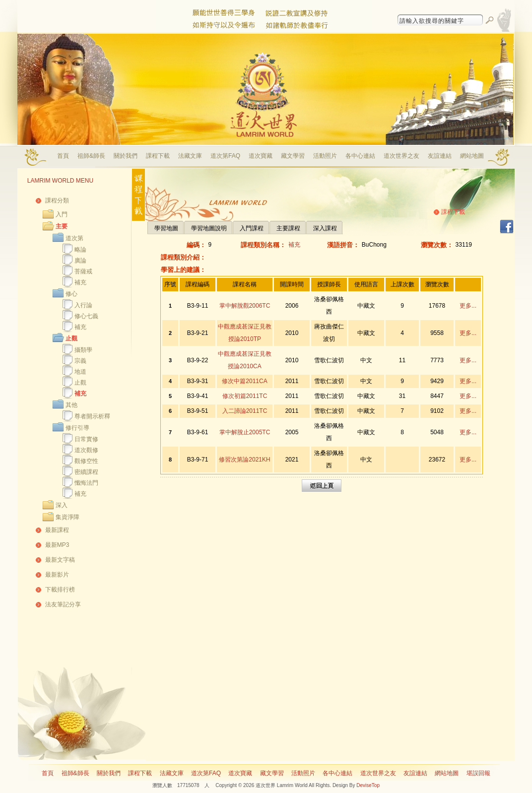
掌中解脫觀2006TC (245, 306)
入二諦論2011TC (245, 411)
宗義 (80, 361)
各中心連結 (360, 156)
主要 (62, 226)
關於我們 (126, 156)
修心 (71, 294)
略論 (80, 250)
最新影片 (57, 575)
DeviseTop (368, 785)
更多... (468, 306)
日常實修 (86, 439)
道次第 (74, 238)
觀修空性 (86, 461)
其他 (71, 405)
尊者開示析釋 (92, 416)
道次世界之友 (401, 156)
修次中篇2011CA (244, 381)
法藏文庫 (190, 156)
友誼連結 (440, 156)
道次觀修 (86, 450)
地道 (80, 372)
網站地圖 (472, 156)
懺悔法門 (86, 483)
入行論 (83, 305)
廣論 (80, 261)
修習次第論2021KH (244, 460)
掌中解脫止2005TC (245, 432)
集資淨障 (67, 517)
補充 (80, 282)
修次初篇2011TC (245, 396)
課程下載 (158, 156)
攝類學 (83, 350)
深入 (62, 505)
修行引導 (77, 428)
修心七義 (86, 316)
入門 (62, 214)
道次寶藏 (261, 156)
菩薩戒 (83, 271)
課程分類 (57, 200)
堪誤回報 (478, 773)
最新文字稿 (60, 560)
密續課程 (86, 472)
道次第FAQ (225, 156)
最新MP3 (57, 545)
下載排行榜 (60, 590)
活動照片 (325, 156)
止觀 (71, 338)
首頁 (63, 156)
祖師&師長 (91, 156)
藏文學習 (293, 156)
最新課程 (57, 530)
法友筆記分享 (63, 604)
